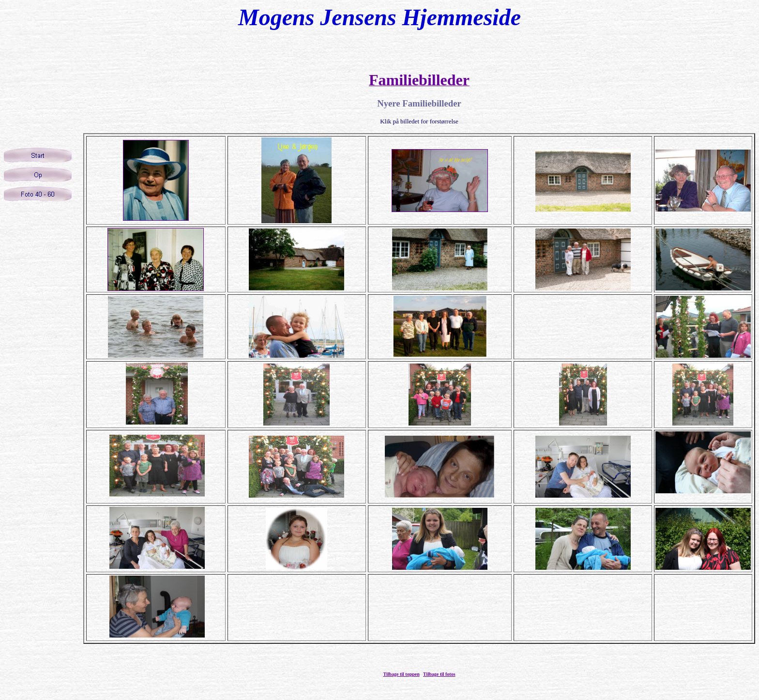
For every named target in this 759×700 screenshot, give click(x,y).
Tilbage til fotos (439, 674)
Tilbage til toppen (401, 674)
